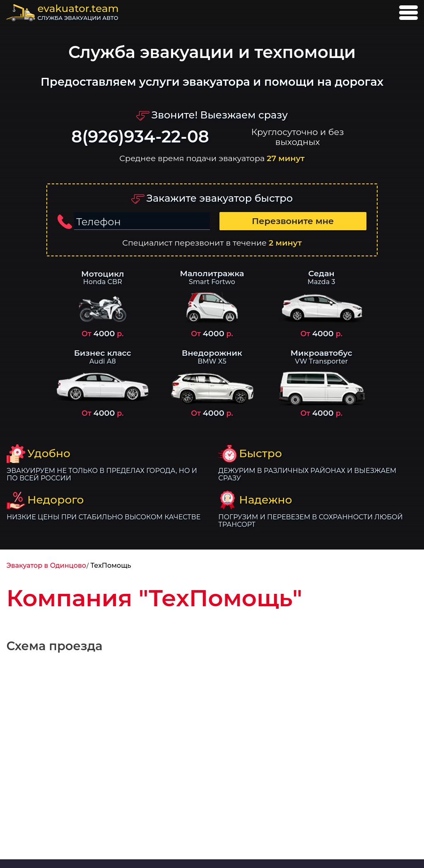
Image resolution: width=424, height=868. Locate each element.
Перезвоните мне (293, 221)
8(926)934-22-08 (140, 137)
